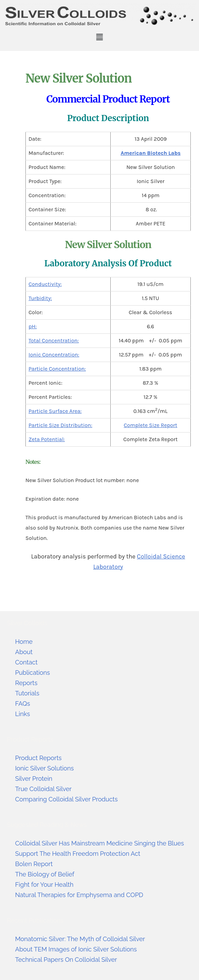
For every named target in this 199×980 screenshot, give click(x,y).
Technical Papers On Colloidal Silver (66, 960)
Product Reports (38, 758)
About (24, 652)
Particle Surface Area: (55, 411)
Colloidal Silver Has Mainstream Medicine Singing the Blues (100, 843)
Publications (32, 673)
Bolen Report (34, 864)
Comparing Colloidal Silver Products (67, 799)
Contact (26, 662)
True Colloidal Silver (43, 789)
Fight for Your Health (44, 885)
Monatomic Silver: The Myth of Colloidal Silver (80, 939)
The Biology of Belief (45, 874)
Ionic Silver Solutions (45, 768)
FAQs (23, 704)
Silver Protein (34, 779)
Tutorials (27, 693)
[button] (99, 37)
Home (24, 642)
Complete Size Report (151, 425)
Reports (26, 683)
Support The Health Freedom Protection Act (78, 854)
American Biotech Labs (151, 153)
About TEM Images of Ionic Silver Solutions (76, 949)
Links (23, 714)
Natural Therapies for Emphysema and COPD (79, 895)
